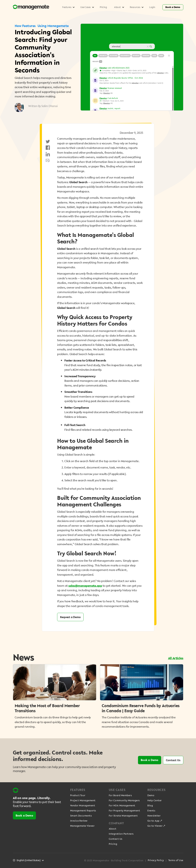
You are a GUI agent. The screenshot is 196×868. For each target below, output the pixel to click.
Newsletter (154, 816)
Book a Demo (173, 7)
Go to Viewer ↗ (156, 826)
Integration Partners (121, 834)
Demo (151, 795)
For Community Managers (124, 801)
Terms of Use (176, 860)
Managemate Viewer (82, 826)
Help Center (155, 801)
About (113, 829)
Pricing (103, 7)
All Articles (176, 658)
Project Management (83, 801)
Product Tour (78, 795)
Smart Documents (81, 816)
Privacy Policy (156, 860)
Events (151, 811)
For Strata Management (123, 816)
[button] (68, 7)
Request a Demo (70, 617)
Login (152, 7)
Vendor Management (83, 806)
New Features (25, 26)
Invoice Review (79, 821)
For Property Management (124, 811)
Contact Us (173, 760)
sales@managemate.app (85, 586)
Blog (150, 806)
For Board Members (120, 795)
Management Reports (83, 811)
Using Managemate (53, 26)
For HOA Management (122, 806)
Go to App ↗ (155, 821)
